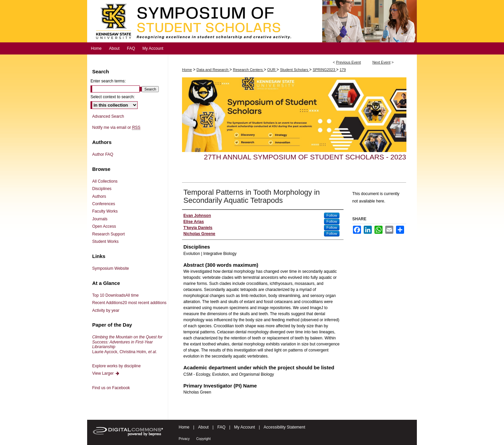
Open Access (104, 226)
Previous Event (349, 62)
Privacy (184, 439)
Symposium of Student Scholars (252, 21)
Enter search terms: (108, 81)
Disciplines (102, 189)
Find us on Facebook (111, 388)
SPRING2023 (324, 70)
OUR (272, 70)
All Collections (105, 181)
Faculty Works (105, 211)
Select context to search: (113, 97)
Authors (99, 196)
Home (187, 70)
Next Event (382, 62)
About (203, 427)
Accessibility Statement (284, 427)
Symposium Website (111, 268)
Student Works (105, 242)
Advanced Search (108, 116)
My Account (245, 427)
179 (343, 70)
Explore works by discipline (116, 366)
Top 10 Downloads (115, 295)
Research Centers (248, 70)
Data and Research (213, 70)
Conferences (104, 204)
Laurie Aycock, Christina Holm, (127, 344)
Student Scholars (295, 70)
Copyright (203, 439)
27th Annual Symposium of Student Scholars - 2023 (305, 157)
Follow (332, 215)
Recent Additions (129, 303)
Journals (100, 219)
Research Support (109, 234)
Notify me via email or (116, 127)
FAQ (221, 427)
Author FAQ (103, 154)
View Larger (106, 373)
